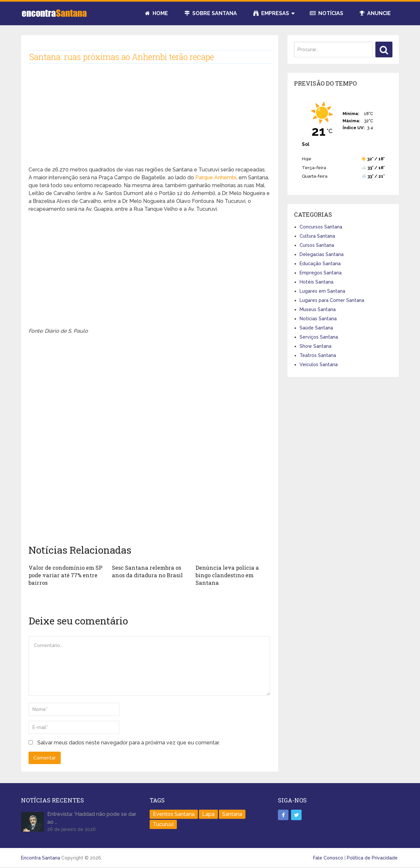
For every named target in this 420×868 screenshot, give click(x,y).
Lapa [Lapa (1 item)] (208, 813)
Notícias (326, 13)
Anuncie (375, 13)
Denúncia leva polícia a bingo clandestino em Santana (226, 575)
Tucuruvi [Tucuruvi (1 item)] (163, 824)
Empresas (271, 13)
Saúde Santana (316, 328)
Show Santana (315, 346)
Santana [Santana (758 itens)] (232, 813)
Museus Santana (318, 309)
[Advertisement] (149, 120)
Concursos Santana (321, 227)
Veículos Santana (319, 365)
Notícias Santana (318, 319)
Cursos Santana (317, 245)
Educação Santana (320, 264)
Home (157, 13)
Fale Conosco (328, 857)
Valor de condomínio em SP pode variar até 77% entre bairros (65, 575)
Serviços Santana (319, 337)
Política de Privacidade (372, 857)
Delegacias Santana (322, 254)
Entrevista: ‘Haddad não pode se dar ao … (92, 817)
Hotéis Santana (316, 282)
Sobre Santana (211, 13)
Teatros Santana (318, 355)
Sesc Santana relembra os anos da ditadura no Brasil (146, 571)
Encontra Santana (41, 857)
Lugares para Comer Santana (332, 300)
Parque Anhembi (216, 178)
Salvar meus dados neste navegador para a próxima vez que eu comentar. (128, 742)
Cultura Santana (317, 236)
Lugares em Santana (322, 291)
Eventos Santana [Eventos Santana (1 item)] (174, 813)
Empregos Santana (321, 273)
